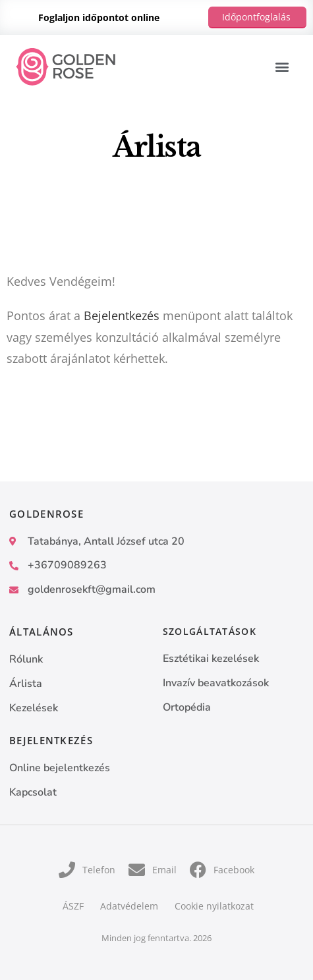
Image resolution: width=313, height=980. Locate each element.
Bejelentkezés (122, 315)
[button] (282, 67)
